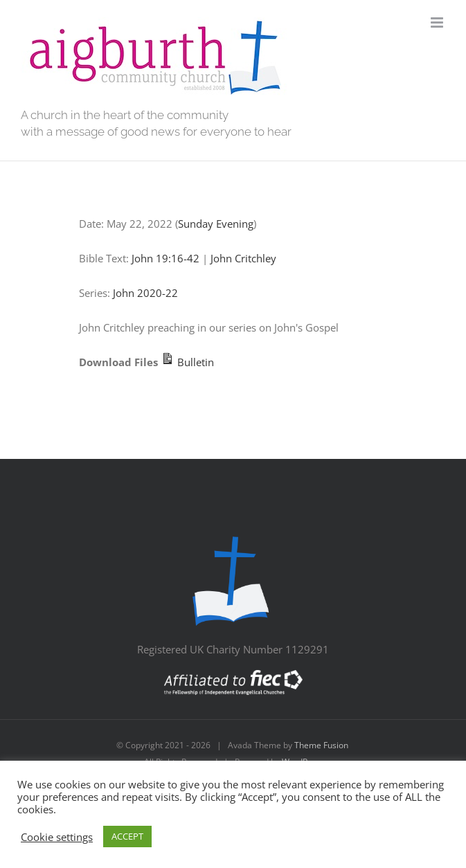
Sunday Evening (216, 224)
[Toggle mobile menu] (438, 22)
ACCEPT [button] (127, 836)
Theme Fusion (321, 745)
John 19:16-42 (165, 258)
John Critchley (243, 258)
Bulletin (187, 362)
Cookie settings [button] (57, 837)
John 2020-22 (145, 293)
